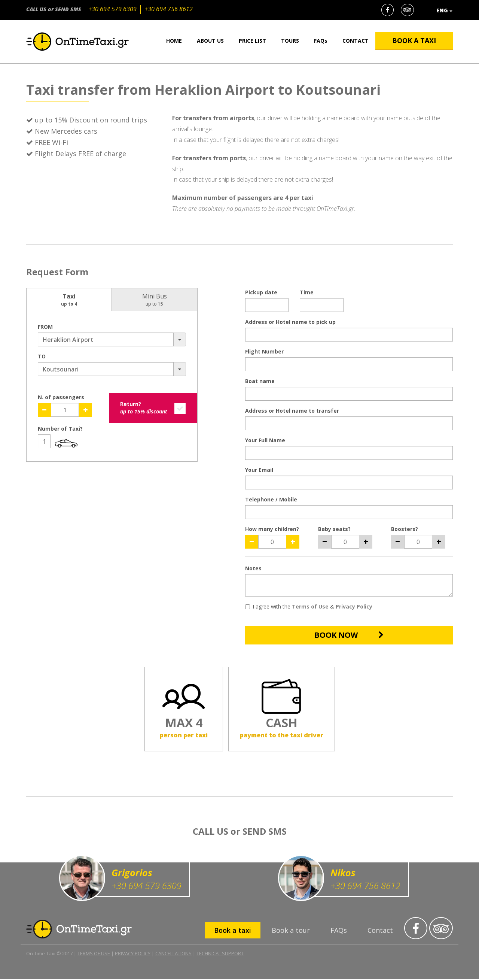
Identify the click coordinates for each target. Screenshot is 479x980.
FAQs (321, 41)
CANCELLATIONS (173, 954)
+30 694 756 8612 (169, 9)
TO (42, 356)
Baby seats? (334, 529)
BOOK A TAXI (414, 40)
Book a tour (291, 931)
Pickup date (261, 292)
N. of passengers (61, 397)
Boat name (260, 381)
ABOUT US (210, 41)
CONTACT (356, 41)
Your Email (259, 470)
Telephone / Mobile (271, 499)
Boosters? (405, 529)
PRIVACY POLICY (133, 954)
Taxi (69, 300)
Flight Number (264, 351)
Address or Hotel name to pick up (290, 322)
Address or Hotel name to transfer (292, 411)
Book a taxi (233, 931)
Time (307, 292)
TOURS (290, 41)
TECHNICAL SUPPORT (220, 954)
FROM (45, 327)
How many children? (272, 529)
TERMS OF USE (94, 954)
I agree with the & (309, 606)
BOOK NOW (349, 635)
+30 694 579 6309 (112, 9)
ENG (444, 10)
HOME (174, 41)
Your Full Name (265, 440)
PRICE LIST (252, 41)
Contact (380, 931)
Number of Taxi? (60, 429)
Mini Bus (155, 300)
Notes (253, 568)
